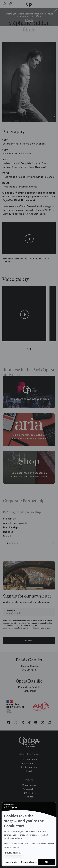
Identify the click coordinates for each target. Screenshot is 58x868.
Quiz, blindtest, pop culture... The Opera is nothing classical (29, 437)
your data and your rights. (40, 628)
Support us (9, 519)
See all (7, 536)
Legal (29, 771)
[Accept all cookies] (47, 862)
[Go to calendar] (12, 4)
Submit (29, 640)
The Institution (29, 759)
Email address (11, 610)
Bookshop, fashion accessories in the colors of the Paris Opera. (29, 475)
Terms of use (29, 793)
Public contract (29, 767)
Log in (29, 20)
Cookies (29, 797)
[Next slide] (52, 544)
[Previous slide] (46, 544)
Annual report (29, 763)
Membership (10, 527)
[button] (7, 543)
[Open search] (4, 4)
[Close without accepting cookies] (11, 862)
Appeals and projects (15, 523)
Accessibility (29, 789)
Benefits (8, 532)
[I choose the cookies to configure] (29, 862)
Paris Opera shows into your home (29, 399)
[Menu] (53, 4)
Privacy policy (13, 853)
